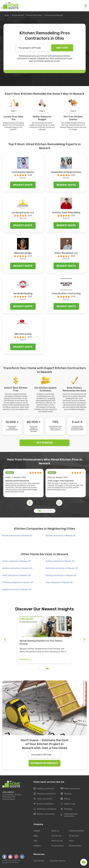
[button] (37, 511)
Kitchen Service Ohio (34, 15)
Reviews (37, 846)
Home (7, 15)
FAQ (35, 841)
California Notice (76, 831)
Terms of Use (57, 841)
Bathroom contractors (45, 809)
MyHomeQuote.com (14, 860)
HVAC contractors (70, 789)
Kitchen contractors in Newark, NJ (17, 536)
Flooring (66, 794)
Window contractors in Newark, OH (17, 568)
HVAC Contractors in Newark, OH (17, 575)
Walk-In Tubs (68, 804)
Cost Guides (39, 861)
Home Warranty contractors (69, 815)
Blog (36, 836)
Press (71, 841)
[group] (44, 640)
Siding (65, 799)
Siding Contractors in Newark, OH (17, 589)
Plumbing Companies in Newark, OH (18, 582)
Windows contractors (45, 794)
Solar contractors (43, 799)
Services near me (58, 861)
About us (55, 831)
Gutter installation (43, 804)
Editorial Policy (75, 846)
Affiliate (37, 831)
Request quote (23, 185)
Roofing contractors (44, 789)
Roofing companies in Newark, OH (60, 561)
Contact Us (56, 836)
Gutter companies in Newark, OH (16, 561)
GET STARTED (44, 443)
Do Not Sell (74, 836)
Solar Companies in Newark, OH (59, 582)
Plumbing (67, 809)
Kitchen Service (18, 15)
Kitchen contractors (44, 814)
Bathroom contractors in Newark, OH (62, 568)
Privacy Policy (57, 846)
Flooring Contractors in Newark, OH (61, 575)
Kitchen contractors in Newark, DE (61, 536)
